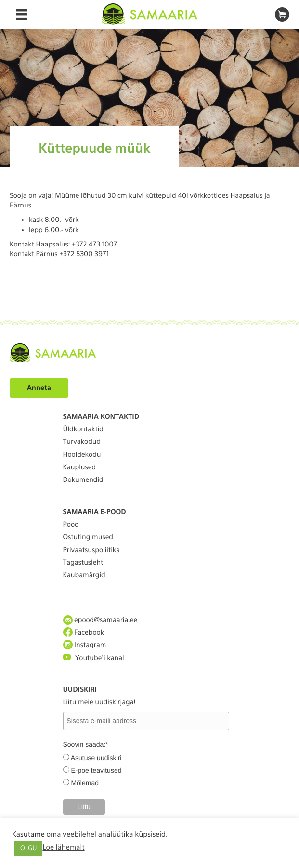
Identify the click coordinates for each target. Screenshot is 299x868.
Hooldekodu (82, 455)
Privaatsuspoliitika (92, 550)
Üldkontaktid (83, 429)
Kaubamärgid (84, 575)
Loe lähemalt (63, 847)
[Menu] (22, 14)
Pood (71, 525)
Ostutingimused (88, 537)
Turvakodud (82, 442)
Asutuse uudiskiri (96, 758)
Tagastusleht (83, 563)
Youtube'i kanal (94, 657)
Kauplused (80, 467)
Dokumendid (83, 480)
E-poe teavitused (96, 770)
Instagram (85, 645)
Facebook (84, 632)
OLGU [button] (28, 849)
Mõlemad (85, 783)
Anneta (39, 388)
